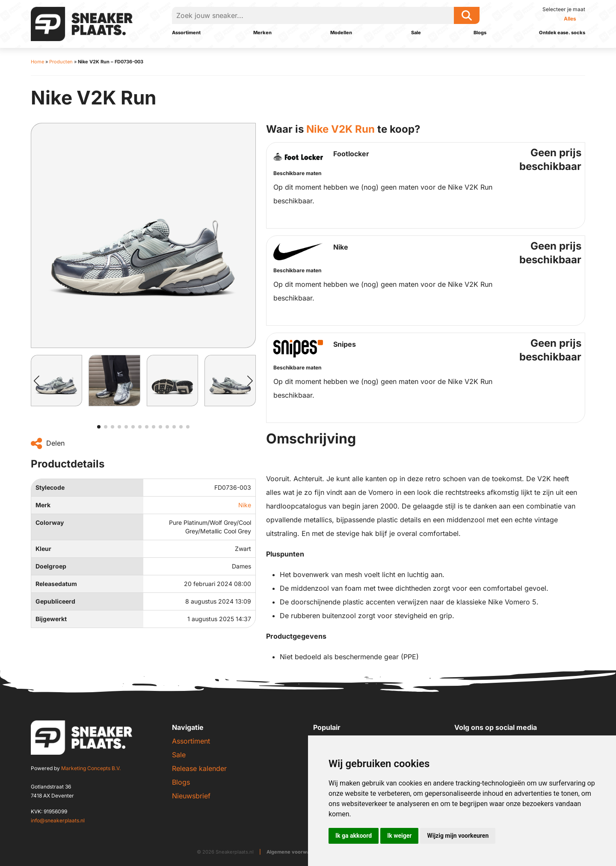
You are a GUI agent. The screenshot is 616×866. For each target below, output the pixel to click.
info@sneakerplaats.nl (58, 820)
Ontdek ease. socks (562, 33)
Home (37, 62)
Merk (43, 505)
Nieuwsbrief (191, 796)
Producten (61, 62)
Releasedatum (56, 584)
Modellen (341, 33)
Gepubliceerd (55, 601)
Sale (416, 33)
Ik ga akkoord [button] (354, 836)
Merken (262, 33)
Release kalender (199, 768)
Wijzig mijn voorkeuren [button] (458, 836)
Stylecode (50, 487)
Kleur (43, 549)
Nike (245, 505)
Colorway (50, 522)
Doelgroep (51, 566)
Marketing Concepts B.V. (91, 768)
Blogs (480, 33)
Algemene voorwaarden (295, 852)
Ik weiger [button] (399, 836)
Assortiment (186, 33)
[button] (37, 381)
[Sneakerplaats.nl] (82, 23)
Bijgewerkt (51, 619)
